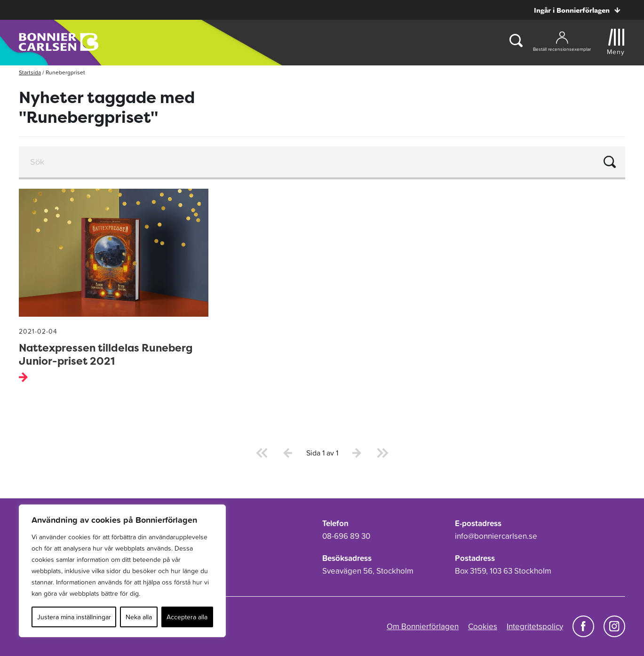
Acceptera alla (187, 617)
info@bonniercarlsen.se (496, 536)
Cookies (483, 626)
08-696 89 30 (346, 536)
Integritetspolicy (535, 626)
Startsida (30, 72)
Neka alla (139, 617)
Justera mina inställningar (74, 617)
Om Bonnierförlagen (423, 626)
